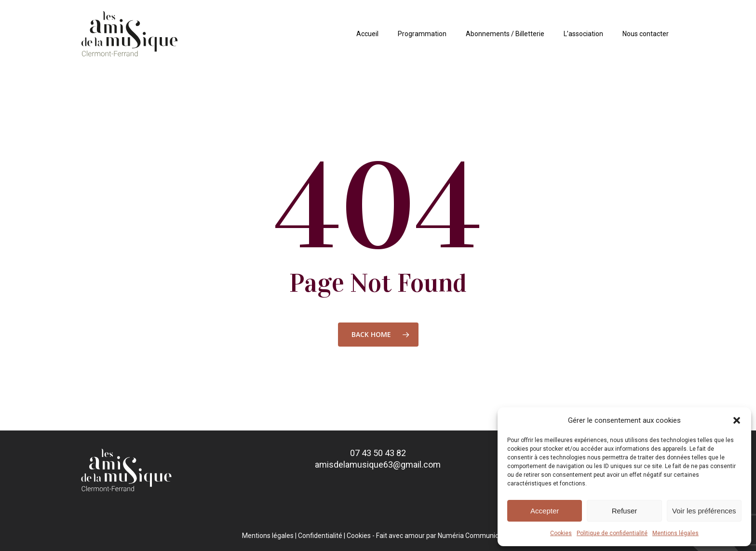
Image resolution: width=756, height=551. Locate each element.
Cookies (561, 533)
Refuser (625, 511)
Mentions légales (675, 533)
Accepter (545, 511)
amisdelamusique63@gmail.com (378, 464)
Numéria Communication (476, 536)
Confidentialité (320, 536)
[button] (737, 420)
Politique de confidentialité (612, 533)
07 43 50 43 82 (378, 453)
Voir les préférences (704, 511)
